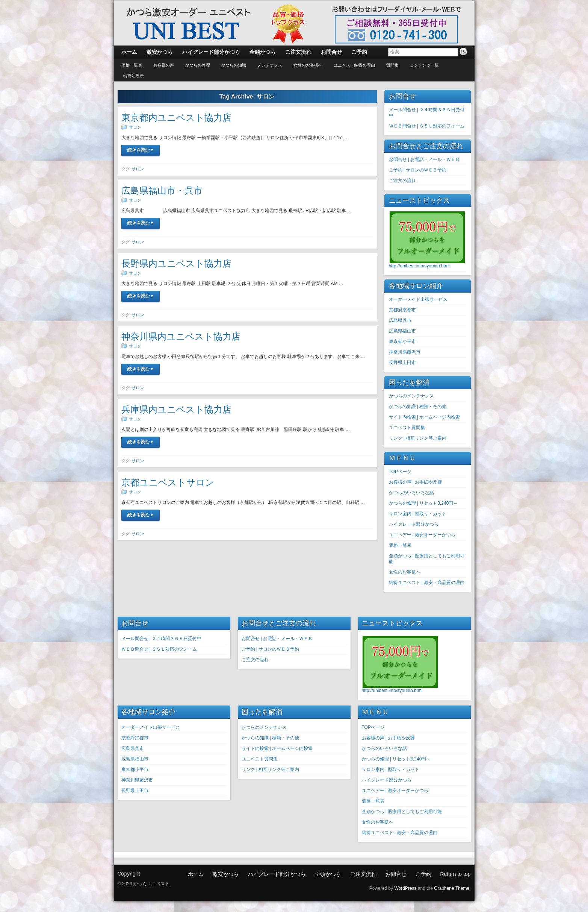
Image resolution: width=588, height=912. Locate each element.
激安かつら (226, 874)
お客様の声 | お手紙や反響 (416, 482)
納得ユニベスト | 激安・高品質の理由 (427, 583)
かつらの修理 (198, 65)
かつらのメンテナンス (411, 396)
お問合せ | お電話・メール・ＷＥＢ (425, 159)
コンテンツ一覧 (424, 65)
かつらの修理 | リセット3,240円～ (423, 503)
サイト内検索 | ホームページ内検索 (425, 417)
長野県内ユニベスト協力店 (176, 263)
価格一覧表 (132, 65)
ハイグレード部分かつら (414, 524)
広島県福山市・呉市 (162, 190)
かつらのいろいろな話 (411, 493)
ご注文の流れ (402, 181)
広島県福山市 (402, 331)
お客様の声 (164, 65)
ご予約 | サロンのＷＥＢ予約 (418, 170)
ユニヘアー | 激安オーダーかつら (422, 535)
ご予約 (423, 874)
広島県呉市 (400, 320)
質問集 (392, 65)
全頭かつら (328, 874)
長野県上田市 (402, 363)
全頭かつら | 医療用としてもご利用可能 (402, 812)
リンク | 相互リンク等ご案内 (418, 438)
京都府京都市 (402, 310)
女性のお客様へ (308, 65)
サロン (135, 127)
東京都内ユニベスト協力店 (176, 118)
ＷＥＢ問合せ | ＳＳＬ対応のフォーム (427, 126)
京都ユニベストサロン (168, 482)
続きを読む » (141, 150)
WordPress (405, 888)
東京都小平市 (402, 341)
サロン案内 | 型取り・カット (418, 514)
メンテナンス (270, 65)
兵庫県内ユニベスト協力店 (176, 409)
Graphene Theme (452, 888)
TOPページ (400, 472)
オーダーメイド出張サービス (418, 299)
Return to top (456, 874)
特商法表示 (134, 76)
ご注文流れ (363, 874)
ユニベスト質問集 (407, 428)
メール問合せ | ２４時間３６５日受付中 (162, 639)
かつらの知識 (234, 65)
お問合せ (396, 874)
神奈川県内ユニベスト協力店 (181, 336)
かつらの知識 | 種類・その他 (418, 407)
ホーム (196, 874)
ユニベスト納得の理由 (354, 65)
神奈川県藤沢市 (405, 352)
